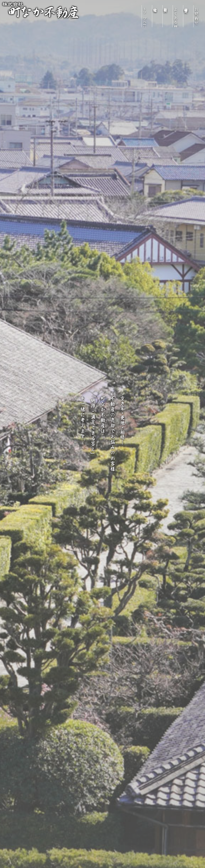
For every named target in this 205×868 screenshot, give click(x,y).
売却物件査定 (186, 6)
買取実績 (165, 6)
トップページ (145, 16)
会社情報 (155, 6)
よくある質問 (176, 14)
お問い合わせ (196, 14)
